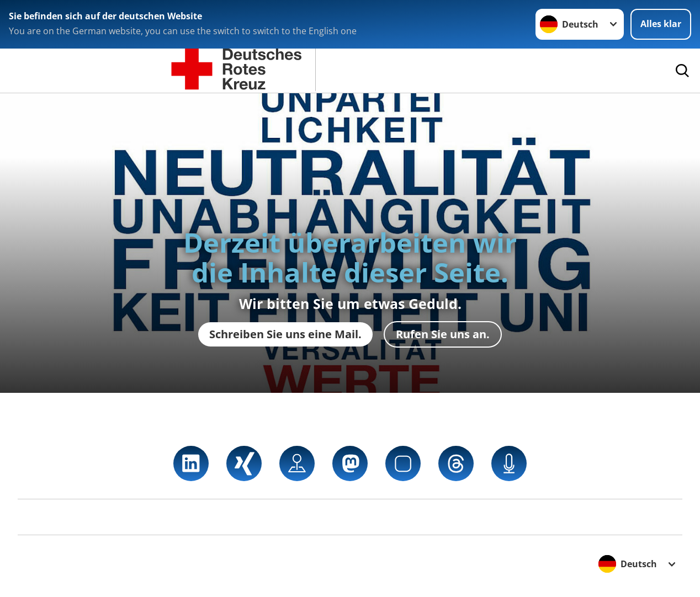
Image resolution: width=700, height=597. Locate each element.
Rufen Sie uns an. (443, 334)
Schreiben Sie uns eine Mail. (285, 334)
